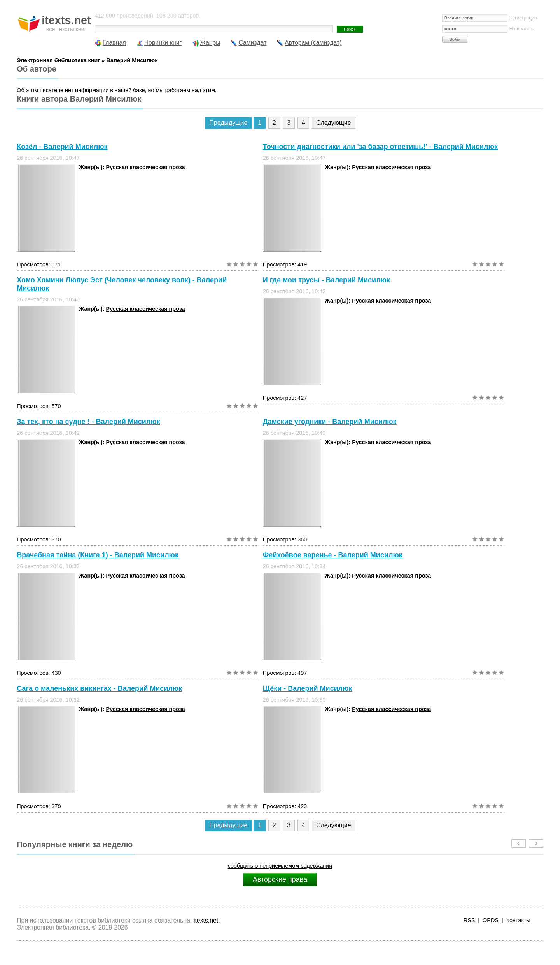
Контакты (518, 920)
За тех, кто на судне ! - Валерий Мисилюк (88, 422)
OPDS (491, 920)
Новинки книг (163, 43)
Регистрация (523, 18)
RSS (469, 920)
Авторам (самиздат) (313, 43)
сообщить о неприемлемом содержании (280, 866)
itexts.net (206, 920)
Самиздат (252, 43)
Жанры (210, 43)
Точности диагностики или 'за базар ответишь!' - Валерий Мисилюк (380, 147)
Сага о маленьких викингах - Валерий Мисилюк (99, 688)
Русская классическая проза (146, 167)
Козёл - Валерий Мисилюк (62, 147)
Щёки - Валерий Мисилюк (308, 688)
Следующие (334, 123)
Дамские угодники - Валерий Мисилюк (330, 422)
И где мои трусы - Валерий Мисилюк (326, 280)
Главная (114, 43)
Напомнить (521, 29)
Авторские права (280, 879)
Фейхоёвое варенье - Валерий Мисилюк (333, 555)
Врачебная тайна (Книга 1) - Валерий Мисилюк (98, 555)
